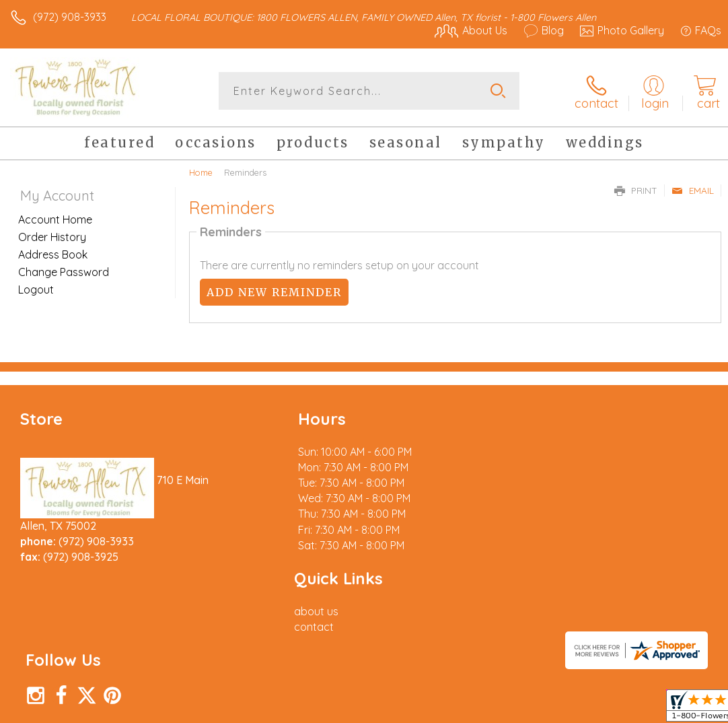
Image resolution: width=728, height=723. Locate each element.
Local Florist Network (589, 709)
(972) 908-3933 (70, 17)
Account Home (55, 219)
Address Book (53, 254)
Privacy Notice (493, 709)
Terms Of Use (413, 709)
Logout (36, 289)
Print (636, 190)
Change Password (64, 271)
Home (201, 172)
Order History (52, 236)
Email (693, 190)
